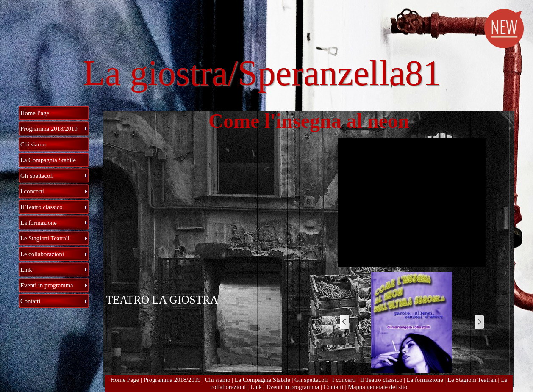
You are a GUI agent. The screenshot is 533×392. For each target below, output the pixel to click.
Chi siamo (218, 380)
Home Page (125, 380)
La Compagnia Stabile (262, 380)
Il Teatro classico (381, 380)
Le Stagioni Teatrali (472, 380)
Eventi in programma (293, 387)
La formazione (425, 380)
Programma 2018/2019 (172, 380)
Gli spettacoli (311, 380)
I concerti (344, 380)
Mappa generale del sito (378, 387)
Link (256, 387)
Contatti (333, 387)
